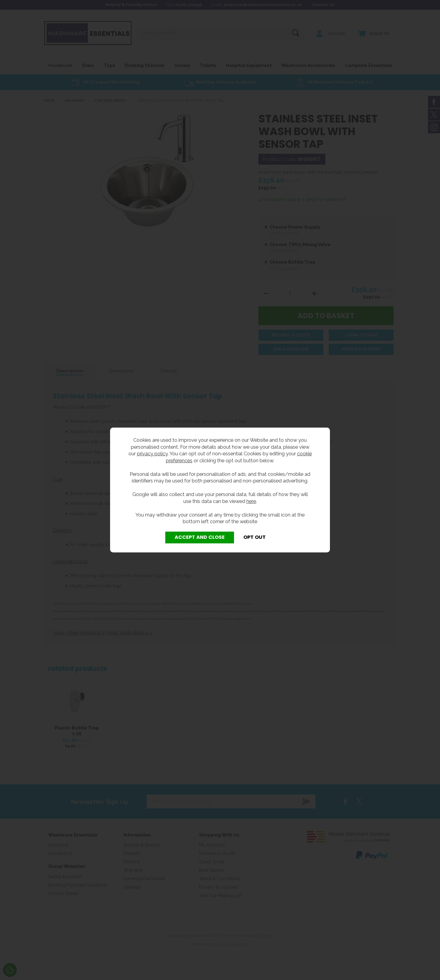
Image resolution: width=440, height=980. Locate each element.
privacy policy (152, 454)
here (251, 501)
